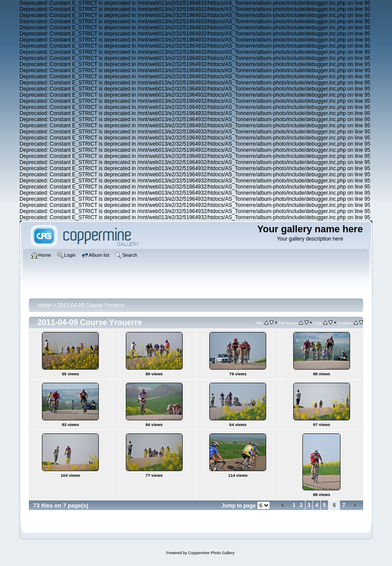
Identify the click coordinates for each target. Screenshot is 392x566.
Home (45, 305)
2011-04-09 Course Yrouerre (91, 305)
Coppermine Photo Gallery (211, 553)
